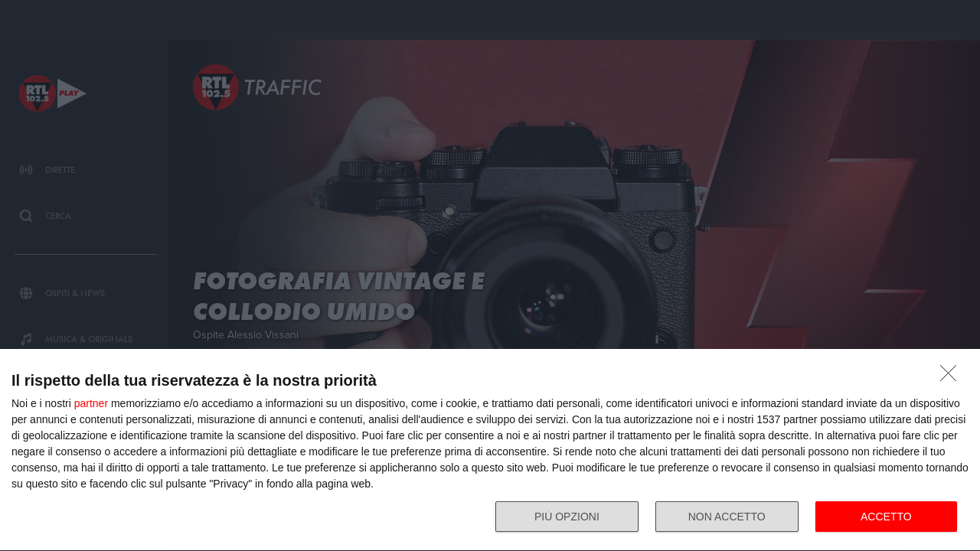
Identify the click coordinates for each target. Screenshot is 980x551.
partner (91, 403)
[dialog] (490, 450)
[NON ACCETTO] (952, 377)
